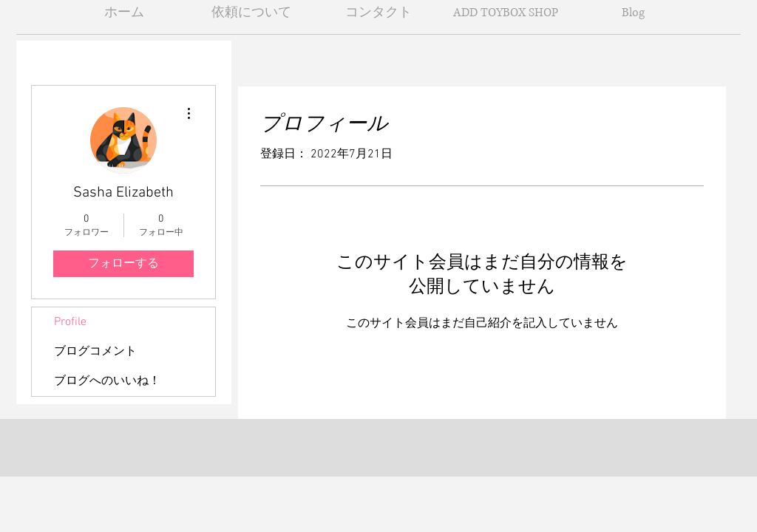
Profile (70, 322)
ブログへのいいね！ (107, 381)
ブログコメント (95, 352)
